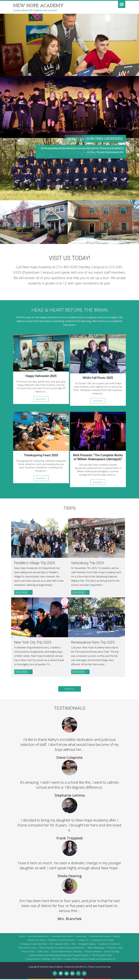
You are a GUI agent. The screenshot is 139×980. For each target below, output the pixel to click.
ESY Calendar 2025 (59, 944)
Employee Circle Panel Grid (34, 944)
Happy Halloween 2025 (41, 376)
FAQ (74, 944)
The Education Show (102, 956)
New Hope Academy (54, 967)
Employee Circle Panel (103, 941)
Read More (41, 399)
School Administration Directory (66, 952)
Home (22, 937)
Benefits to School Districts (62, 941)
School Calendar (93, 952)
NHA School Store (28, 948)
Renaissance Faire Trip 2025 (93, 643)
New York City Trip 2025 (33, 643)
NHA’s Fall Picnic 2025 (98, 378)
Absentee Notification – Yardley (105, 937)
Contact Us (83, 941)
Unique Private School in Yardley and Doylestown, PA (90, 960)
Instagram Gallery (87, 944)
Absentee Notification (38, 937)
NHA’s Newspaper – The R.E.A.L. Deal (105, 948)
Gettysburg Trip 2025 (88, 563)
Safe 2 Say (43, 952)
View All (70, 689)
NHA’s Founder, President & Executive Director (62, 948)
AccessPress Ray (103, 967)
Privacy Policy (28, 952)
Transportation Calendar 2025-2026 (44, 960)
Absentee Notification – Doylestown (69, 937)
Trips (69, 508)
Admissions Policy (37, 941)
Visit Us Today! (70, 258)
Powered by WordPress (75, 967)
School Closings (112, 952)
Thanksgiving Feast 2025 (41, 455)
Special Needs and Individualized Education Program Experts (59, 956)
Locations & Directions (110, 944)
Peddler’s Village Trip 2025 (35, 563)
